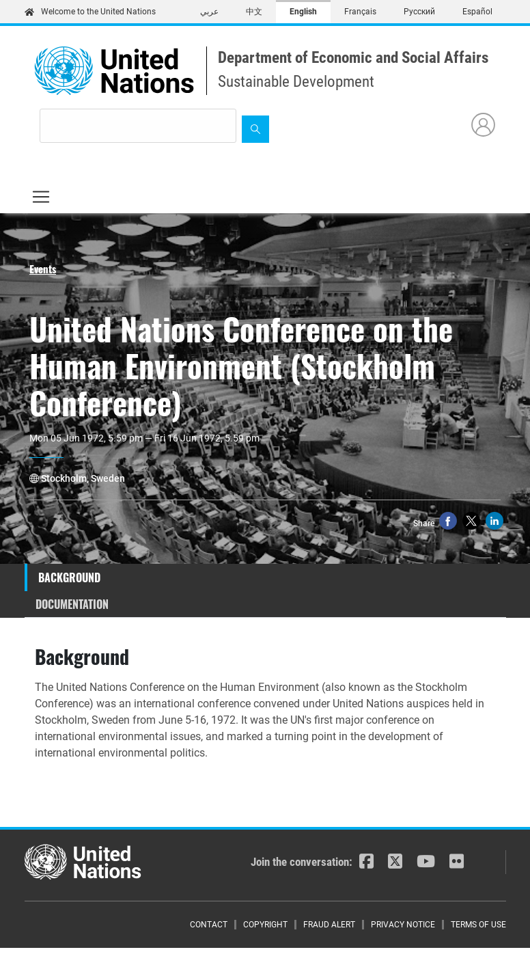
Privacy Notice (403, 925)
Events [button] (43, 269)
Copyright (265, 925)
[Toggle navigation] (41, 197)
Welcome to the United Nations (90, 12)
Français (360, 12)
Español (477, 12)
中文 (254, 12)
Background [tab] (69, 577)
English (303, 12)
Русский (419, 12)
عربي (209, 12)
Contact (209, 925)
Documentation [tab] (72, 604)
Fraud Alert (329, 925)
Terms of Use (478, 925)
